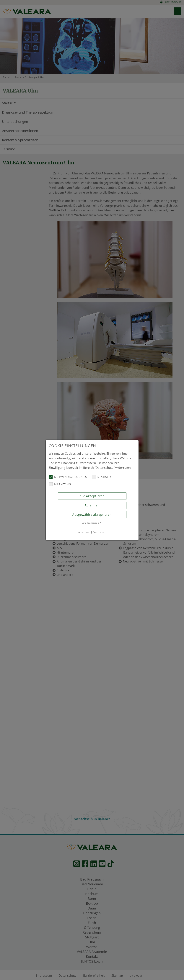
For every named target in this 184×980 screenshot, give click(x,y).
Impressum (84, 532)
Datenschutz (100, 532)
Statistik (102, 477)
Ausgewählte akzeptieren (92, 515)
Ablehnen (92, 505)
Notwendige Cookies (68, 477)
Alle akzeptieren (92, 496)
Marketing (60, 484)
